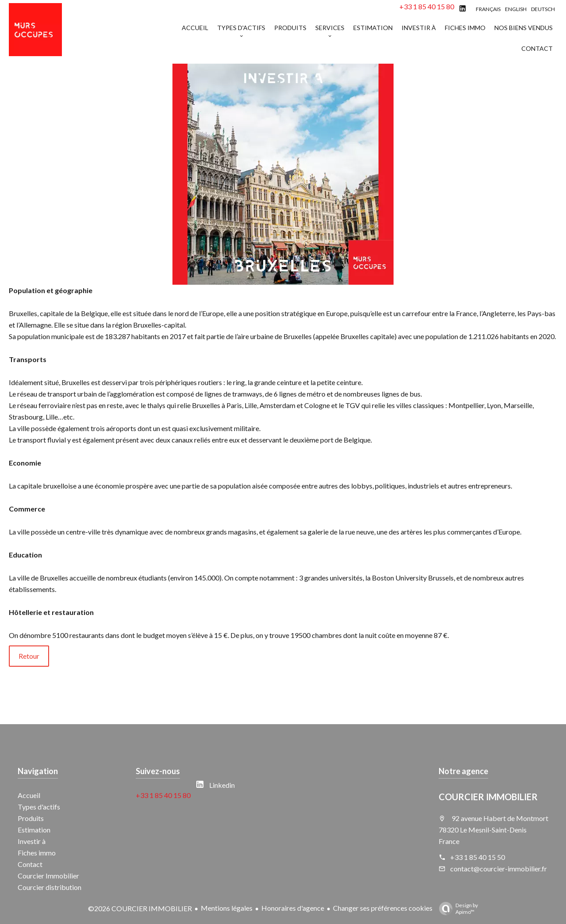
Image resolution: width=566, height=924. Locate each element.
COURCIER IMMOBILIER (488, 797)
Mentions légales (227, 908)
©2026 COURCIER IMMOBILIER (140, 908)
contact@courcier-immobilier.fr (499, 869)
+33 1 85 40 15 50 (478, 857)
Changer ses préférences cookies (383, 908)
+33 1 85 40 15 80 (427, 6)
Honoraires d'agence (293, 908)
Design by (456, 909)
